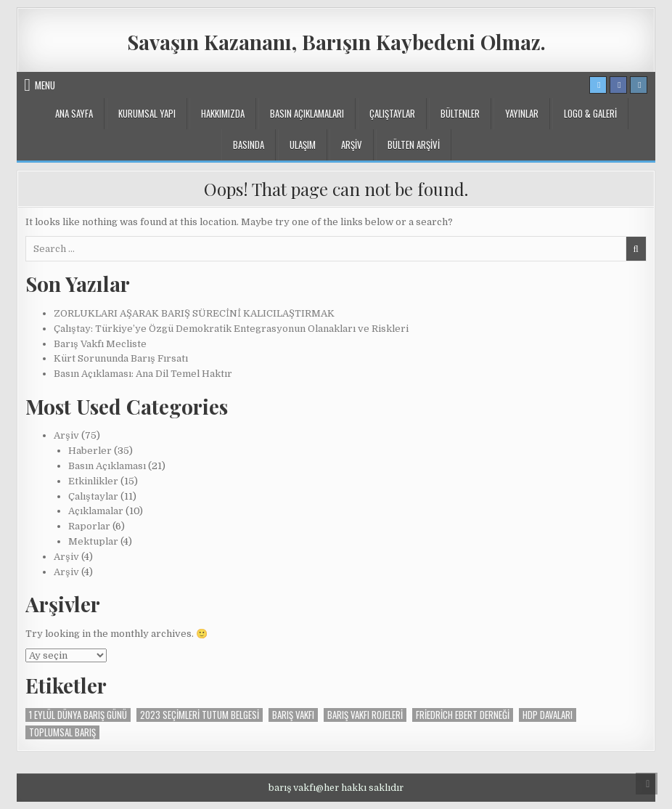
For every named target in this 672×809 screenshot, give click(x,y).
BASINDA (249, 145)
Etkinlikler (93, 481)
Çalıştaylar (392, 113)
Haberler (90, 451)
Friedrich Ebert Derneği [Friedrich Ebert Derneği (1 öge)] (463, 715)
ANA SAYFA (74, 113)
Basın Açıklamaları (307, 113)
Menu (45, 85)
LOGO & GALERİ (590, 113)
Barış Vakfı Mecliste (100, 344)
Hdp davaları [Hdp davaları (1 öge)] (548, 715)
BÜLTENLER (460, 113)
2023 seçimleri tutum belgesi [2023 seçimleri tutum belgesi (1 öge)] (200, 715)
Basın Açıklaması (107, 466)
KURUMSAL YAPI (147, 113)
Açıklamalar (96, 511)
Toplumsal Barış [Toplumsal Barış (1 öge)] (62, 732)
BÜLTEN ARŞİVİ (414, 145)
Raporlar (89, 526)
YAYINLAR (522, 113)
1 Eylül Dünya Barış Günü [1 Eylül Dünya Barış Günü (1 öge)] (78, 715)
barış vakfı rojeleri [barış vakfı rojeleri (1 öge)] (365, 715)
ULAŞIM (303, 145)
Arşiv (66, 435)
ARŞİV (352, 145)
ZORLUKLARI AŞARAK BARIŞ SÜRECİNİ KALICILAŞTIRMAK (194, 313)
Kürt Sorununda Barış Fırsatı (121, 358)
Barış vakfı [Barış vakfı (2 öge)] (293, 715)
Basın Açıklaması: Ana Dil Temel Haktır (143, 374)
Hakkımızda (223, 113)
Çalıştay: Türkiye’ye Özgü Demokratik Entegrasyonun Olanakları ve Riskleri (231, 329)
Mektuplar (93, 541)
